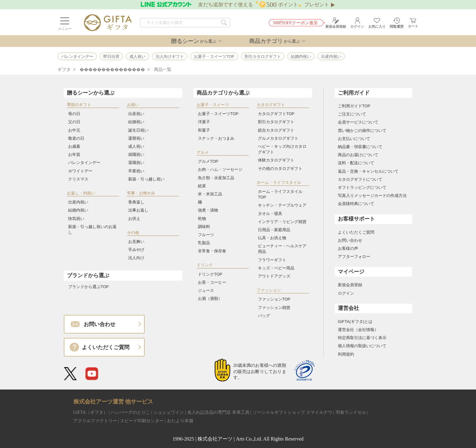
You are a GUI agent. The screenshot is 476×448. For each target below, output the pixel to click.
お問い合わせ (350, 240)
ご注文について (352, 114)
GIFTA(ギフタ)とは (355, 322)
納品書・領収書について (360, 147)
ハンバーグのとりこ (130, 412)
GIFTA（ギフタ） (91, 412)
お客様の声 (348, 248)
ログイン (346, 293)
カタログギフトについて (360, 179)
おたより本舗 (180, 421)
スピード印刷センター (142, 421)
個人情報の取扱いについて (362, 346)
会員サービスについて (358, 122)
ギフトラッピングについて (362, 187)
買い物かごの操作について (362, 131)
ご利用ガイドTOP (354, 106)
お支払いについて (354, 139)
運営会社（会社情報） (358, 330)
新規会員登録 (350, 285)
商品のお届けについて (358, 155)
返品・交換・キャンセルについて (368, 171)
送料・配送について (356, 163)
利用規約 (346, 354)
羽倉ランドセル (351, 412)
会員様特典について (356, 204)
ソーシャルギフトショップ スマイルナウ (292, 412)
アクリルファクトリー (95, 421)
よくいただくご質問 (356, 232)
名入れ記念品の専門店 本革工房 (218, 412)
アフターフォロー (354, 257)
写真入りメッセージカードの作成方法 (372, 196)
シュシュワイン (169, 412)
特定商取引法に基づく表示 (362, 338)
